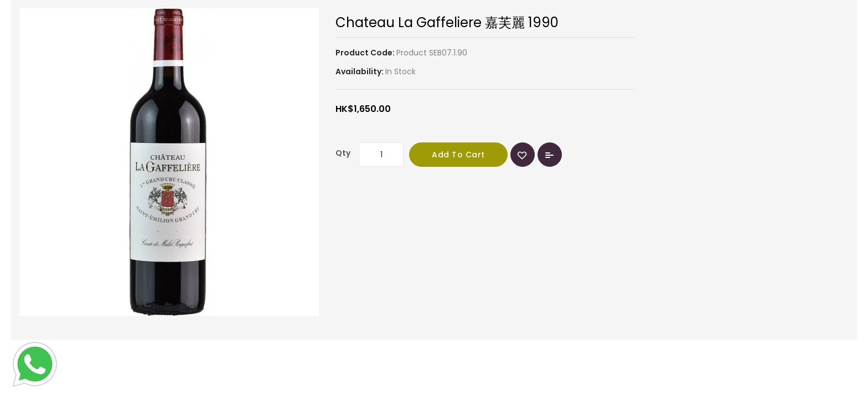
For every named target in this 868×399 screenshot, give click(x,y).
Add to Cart (458, 155)
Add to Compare (550, 155)
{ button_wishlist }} (523, 155)
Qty (343, 153)
